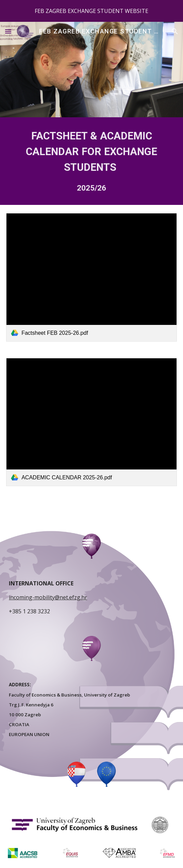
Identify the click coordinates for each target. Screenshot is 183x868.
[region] (91, 11)
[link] (91, 277)
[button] (8, 31)
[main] (91, 161)
